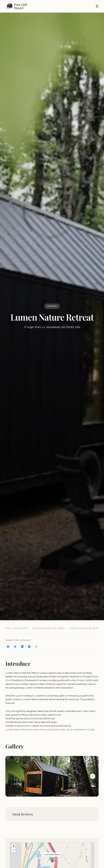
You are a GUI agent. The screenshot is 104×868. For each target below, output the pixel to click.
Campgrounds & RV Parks (49, 628)
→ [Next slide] (93, 776)
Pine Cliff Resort (17, 628)
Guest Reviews (22, 814)
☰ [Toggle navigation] (97, 6)
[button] (52, 860)
